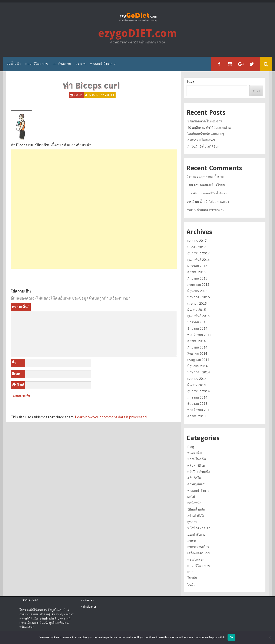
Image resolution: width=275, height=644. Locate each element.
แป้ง (190, 572)
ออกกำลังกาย (62, 64)
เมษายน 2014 (197, 379)
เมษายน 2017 (197, 241)
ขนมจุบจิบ (195, 453)
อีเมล (16, 374)
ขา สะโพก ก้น (197, 459)
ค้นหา (190, 82)
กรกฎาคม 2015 (198, 284)
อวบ (189, 210)
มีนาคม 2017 (197, 247)
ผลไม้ (191, 497)
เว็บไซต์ (18, 385)
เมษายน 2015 (197, 303)
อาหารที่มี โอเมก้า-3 (201, 140)
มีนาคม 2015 (197, 310)
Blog (191, 447)
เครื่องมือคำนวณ (199, 553)
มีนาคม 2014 (197, 385)
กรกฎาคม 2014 (198, 360)
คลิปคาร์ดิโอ (196, 465)
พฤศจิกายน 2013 (199, 410)
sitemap (88, 600)
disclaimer (90, 606)
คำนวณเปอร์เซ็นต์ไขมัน (209, 185)
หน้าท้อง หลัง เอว (199, 528)
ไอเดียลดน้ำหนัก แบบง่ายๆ (206, 134)
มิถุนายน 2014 (197, 366)
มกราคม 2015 (197, 322)
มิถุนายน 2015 (197, 291)
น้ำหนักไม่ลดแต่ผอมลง (214, 202)
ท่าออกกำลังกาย (101, 64)
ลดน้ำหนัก (14, 64)
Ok (231, 637)
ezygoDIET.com (137, 34)
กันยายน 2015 (197, 278)
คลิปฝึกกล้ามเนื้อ (199, 472)
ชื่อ (14, 363)
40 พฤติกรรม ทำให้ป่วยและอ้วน (209, 128)
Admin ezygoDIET (102, 95)
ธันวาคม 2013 (197, 403)
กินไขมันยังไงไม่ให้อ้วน (203, 146)
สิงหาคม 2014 (197, 353)
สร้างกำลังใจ (196, 515)
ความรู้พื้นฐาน (197, 484)
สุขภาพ (81, 64)
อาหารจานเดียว (198, 547)
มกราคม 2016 (197, 266)
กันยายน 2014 (197, 347)
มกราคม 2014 (197, 397)
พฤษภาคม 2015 (199, 297)
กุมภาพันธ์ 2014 (198, 391)
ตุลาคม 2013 (196, 416)
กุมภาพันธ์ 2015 (198, 316)
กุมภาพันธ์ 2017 (198, 253)
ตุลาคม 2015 (196, 272)
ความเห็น (21, 307)
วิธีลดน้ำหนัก (196, 509)
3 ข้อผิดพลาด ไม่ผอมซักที (205, 121)
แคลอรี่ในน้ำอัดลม (215, 193)
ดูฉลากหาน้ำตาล (213, 176)
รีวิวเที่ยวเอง (30, 600)
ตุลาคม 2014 (196, 341)
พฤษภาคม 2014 (199, 372)
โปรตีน (192, 578)
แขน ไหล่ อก (196, 559)
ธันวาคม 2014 (197, 328)
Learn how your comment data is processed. (111, 417)
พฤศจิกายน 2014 (199, 335)
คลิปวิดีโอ (194, 478)
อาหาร (192, 541)
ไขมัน (191, 584)
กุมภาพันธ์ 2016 (198, 260)
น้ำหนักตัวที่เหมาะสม (211, 210)
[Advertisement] (94, 179)
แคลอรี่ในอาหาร (37, 64)
